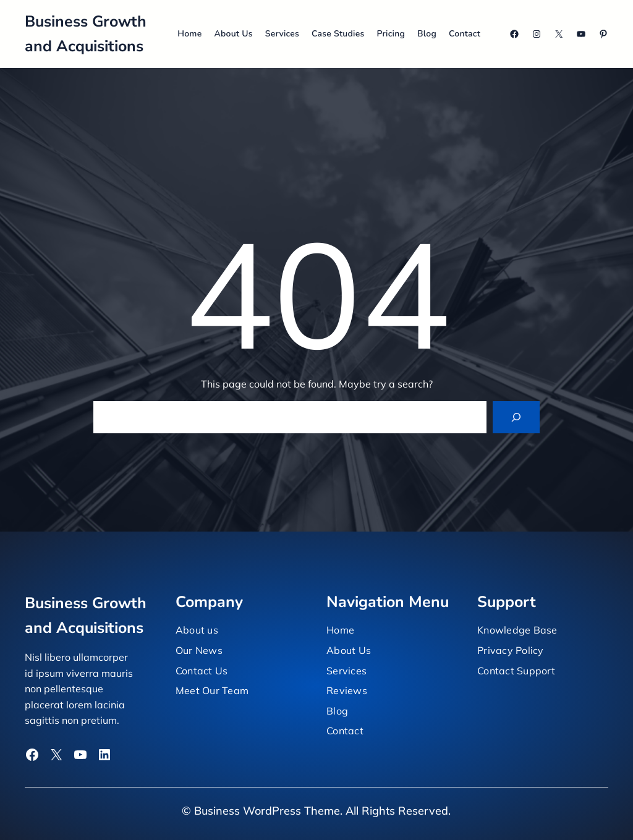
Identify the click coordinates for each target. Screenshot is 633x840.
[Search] (516, 417)
